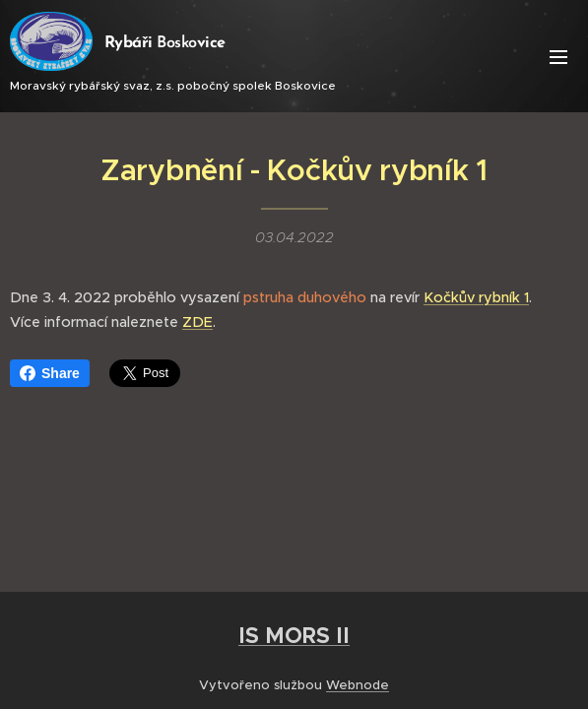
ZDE (197, 322)
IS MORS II (294, 635)
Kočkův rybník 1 (476, 297)
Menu (558, 57)
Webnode (358, 685)
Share (50, 373)
